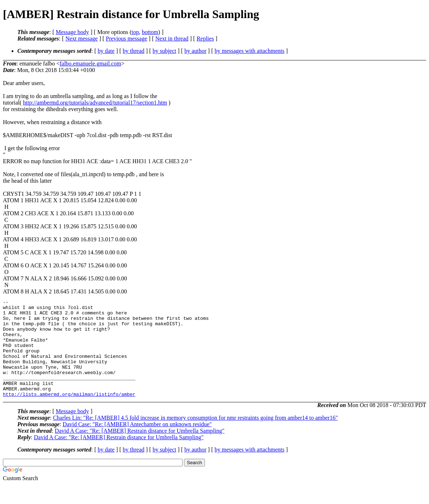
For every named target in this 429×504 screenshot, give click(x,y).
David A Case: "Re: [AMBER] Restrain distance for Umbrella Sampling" (140, 450)
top (135, 32)
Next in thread (172, 39)
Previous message (126, 39)
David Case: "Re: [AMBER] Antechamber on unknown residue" (137, 444)
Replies (205, 39)
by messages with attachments (250, 51)
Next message (81, 39)
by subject (164, 51)
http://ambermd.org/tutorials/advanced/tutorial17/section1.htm (95, 103)
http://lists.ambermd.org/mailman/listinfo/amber (69, 414)
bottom (150, 32)
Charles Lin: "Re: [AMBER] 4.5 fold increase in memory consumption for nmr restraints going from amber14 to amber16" (196, 437)
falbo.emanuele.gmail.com (90, 63)
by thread (134, 51)
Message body (72, 32)
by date (106, 51)
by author (195, 51)
